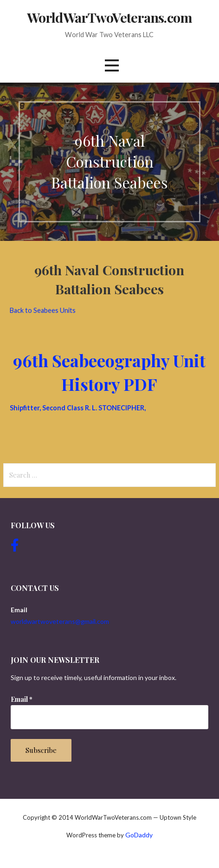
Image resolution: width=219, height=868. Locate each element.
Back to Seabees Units (43, 310)
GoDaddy (139, 835)
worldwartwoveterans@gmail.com (60, 621)
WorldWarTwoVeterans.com (109, 17)
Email (22, 699)
